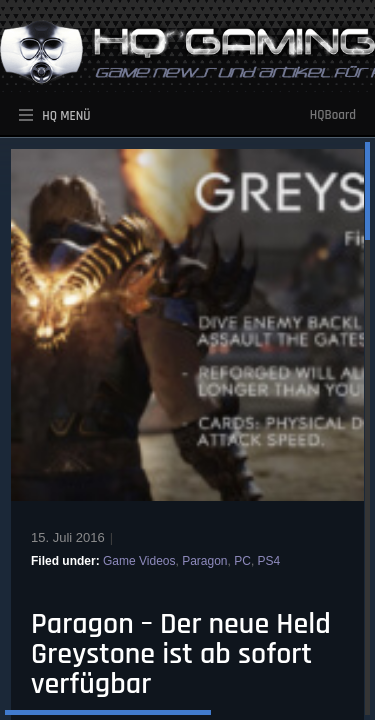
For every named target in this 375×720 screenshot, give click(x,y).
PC (242, 561)
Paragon (204, 561)
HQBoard (333, 115)
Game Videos (139, 561)
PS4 (269, 561)
